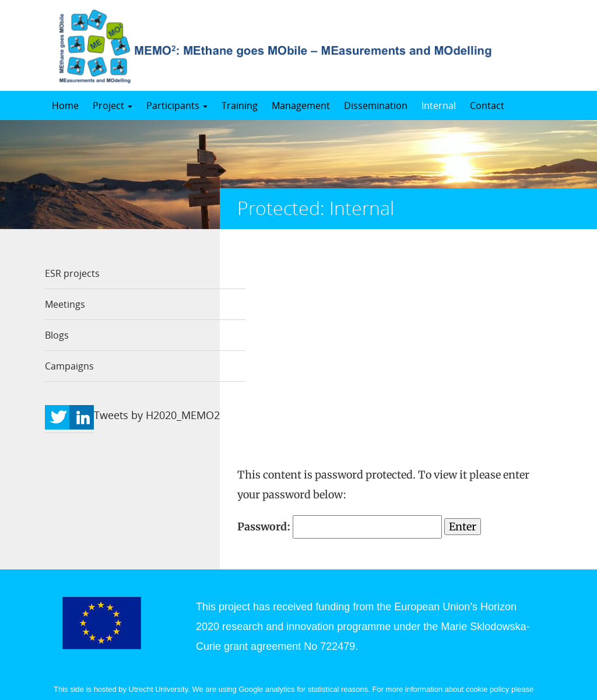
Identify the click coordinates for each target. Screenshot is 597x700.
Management (301, 105)
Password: (340, 314)
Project (113, 105)
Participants (177, 105)
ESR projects (72, 273)
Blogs (57, 335)
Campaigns (69, 366)
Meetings (65, 304)
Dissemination (376, 105)
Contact (487, 105)
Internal (439, 105)
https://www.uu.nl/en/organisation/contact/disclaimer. (157, 608)
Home (65, 105)
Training (240, 105)
